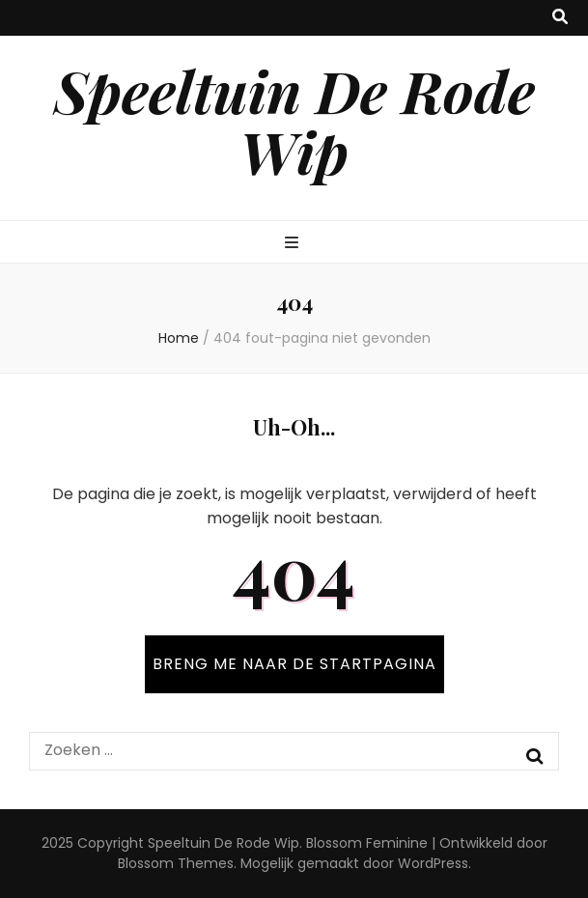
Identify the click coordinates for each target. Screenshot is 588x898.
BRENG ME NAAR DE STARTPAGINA (294, 664)
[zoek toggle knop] (560, 18)
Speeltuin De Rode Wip (294, 120)
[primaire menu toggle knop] (294, 244)
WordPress (433, 863)
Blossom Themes (176, 863)
